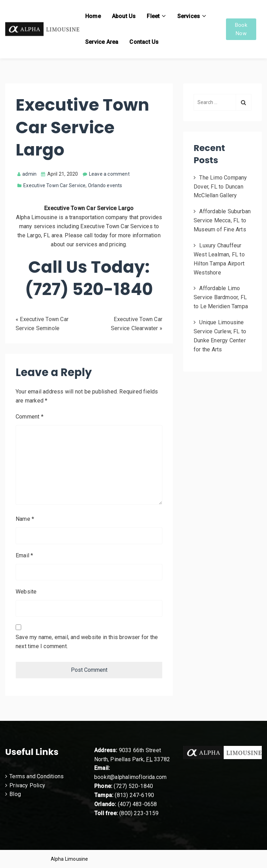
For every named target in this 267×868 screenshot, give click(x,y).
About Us (124, 16)
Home (93, 16)
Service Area (102, 42)
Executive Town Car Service (54, 185)
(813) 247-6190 (134, 795)
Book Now (241, 29)
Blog (15, 794)
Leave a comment (109, 174)
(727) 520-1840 (133, 786)
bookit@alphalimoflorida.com (130, 777)
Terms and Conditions (37, 776)
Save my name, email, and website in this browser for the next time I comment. (87, 642)
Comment (30, 417)
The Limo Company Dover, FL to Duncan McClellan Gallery (220, 187)
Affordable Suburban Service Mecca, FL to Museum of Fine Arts (222, 220)
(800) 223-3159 (139, 813)
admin (27, 174)
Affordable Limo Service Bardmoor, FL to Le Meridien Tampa (221, 297)
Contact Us (144, 42)
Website (26, 592)
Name (25, 519)
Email (24, 555)
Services (189, 16)
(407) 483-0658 (137, 804)
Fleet (153, 16)
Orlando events (105, 185)
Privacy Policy (27, 785)
